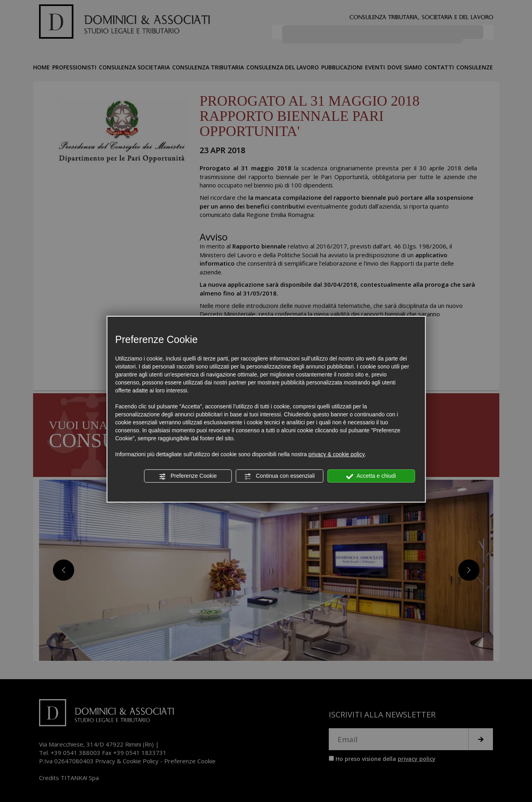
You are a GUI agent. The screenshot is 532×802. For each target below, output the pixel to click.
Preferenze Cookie (188, 476)
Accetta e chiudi (371, 476)
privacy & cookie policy (337, 454)
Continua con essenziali (279, 476)
